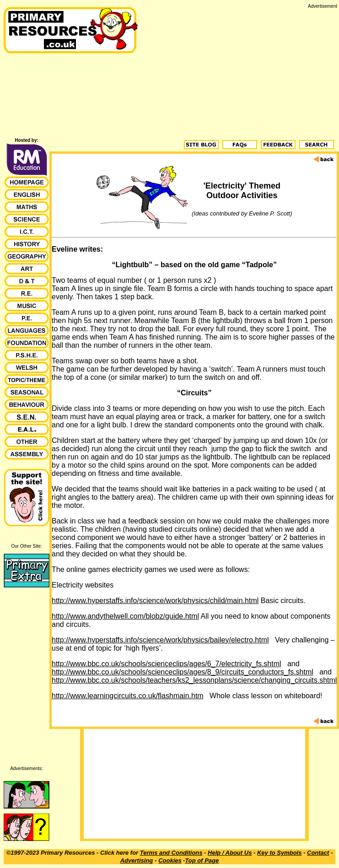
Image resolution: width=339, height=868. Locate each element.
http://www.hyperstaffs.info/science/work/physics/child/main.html (155, 601)
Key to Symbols (280, 853)
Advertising (137, 860)
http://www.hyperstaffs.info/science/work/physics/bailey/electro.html (160, 640)
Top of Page (202, 860)
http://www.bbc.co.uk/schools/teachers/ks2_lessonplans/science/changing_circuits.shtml (194, 680)
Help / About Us (230, 853)
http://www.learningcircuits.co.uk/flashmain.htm (128, 696)
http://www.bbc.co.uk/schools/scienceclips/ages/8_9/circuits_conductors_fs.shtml (183, 672)
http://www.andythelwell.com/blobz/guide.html (125, 616)
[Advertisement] (239, 73)
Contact (318, 853)
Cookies (170, 860)
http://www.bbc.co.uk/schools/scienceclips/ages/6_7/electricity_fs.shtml (167, 664)
